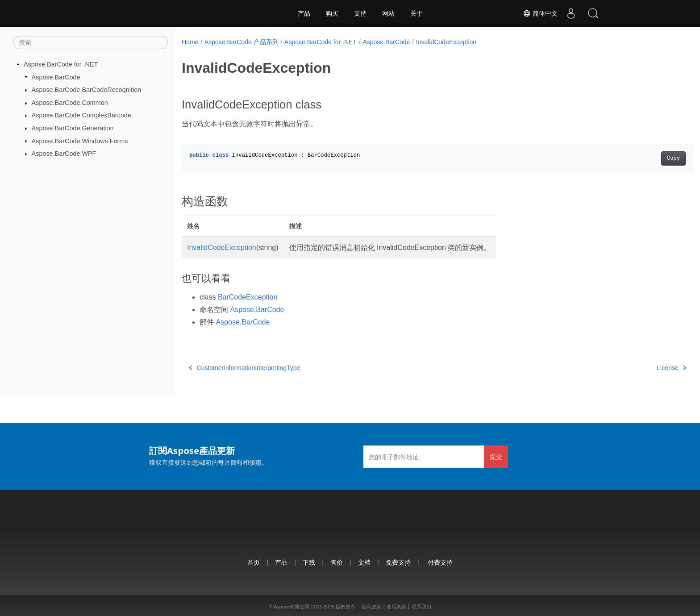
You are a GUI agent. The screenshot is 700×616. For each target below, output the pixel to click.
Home (190, 42)
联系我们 (421, 607)
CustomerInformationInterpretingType (244, 368)
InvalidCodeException (446, 42)
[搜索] (90, 42)
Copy (638, 158)
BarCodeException (248, 297)
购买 (332, 13)
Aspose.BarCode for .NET (61, 64)
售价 (337, 562)
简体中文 (540, 13)
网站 (388, 13)
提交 (496, 456)
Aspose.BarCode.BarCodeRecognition (87, 90)
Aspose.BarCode (56, 77)
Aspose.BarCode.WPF (64, 154)
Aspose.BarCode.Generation (73, 128)
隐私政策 (371, 607)
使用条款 (396, 607)
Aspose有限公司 (292, 607)
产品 (304, 13)
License (636, 368)
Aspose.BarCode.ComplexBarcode (81, 115)
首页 (254, 562)
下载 (309, 562)
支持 (360, 13)
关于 (417, 13)
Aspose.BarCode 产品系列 (242, 42)
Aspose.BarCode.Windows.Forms (80, 141)
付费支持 (440, 562)
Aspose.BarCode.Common (70, 103)
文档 (364, 562)
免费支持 (398, 562)
